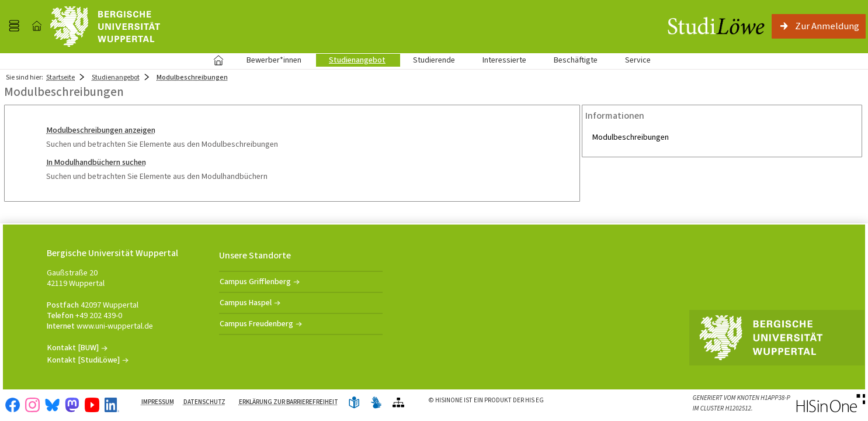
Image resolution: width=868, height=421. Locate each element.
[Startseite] (37, 26)
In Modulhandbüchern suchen (96, 162)
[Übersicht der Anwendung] (398, 403)
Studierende (434, 60)
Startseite (218, 60)
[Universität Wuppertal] (105, 27)
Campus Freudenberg (256, 324)
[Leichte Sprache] (354, 403)
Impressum (158, 402)
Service (631, 60)
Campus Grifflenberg (255, 282)
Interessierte (504, 60)
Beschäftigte (576, 60)
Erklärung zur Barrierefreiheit (289, 402)
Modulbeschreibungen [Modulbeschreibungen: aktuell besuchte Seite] (192, 77)
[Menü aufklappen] (14, 26)
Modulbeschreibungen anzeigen (101, 130)
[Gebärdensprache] (376, 403)
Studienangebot (351, 60)
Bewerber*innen (268, 60)
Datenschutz (204, 402)
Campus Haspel (246, 303)
